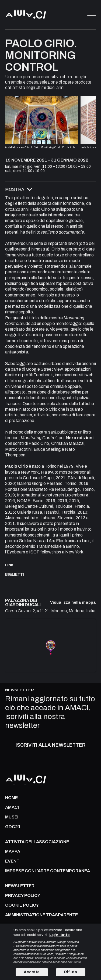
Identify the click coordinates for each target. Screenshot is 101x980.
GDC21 (13, 827)
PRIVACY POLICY (23, 896)
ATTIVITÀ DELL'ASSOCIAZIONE (37, 842)
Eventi (13, 861)
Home (11, 798)
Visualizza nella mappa (73, 602)
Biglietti (15, 575)
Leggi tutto (60, 935)
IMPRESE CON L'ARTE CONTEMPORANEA (48, 871)
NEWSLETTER (20, 886)
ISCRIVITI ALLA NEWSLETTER (50, 745)
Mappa (13, 852)
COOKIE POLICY (22, 905)
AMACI (12, 807)
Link (9, 565)
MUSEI (12, 817)
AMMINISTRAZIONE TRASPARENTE (41, 915)
